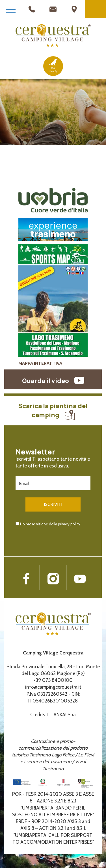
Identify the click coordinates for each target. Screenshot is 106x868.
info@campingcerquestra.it (53, 687)
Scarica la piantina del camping (53, 411)
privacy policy (69, 524)
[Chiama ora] (32, 8)
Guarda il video (53, 381)
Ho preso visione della (50, 524)
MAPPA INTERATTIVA (40, 363)
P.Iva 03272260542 (47, 694)
